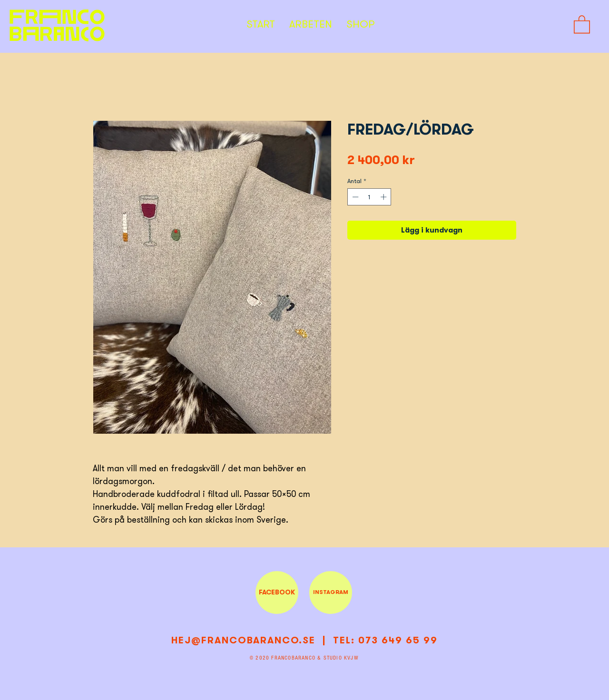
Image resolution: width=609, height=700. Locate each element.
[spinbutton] (369, 197)
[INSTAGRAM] (331, 593)
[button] (582, 24)
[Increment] (384, 197)
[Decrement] (354, 197)
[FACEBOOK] (277, 593)
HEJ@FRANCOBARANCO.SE (243, 640)
